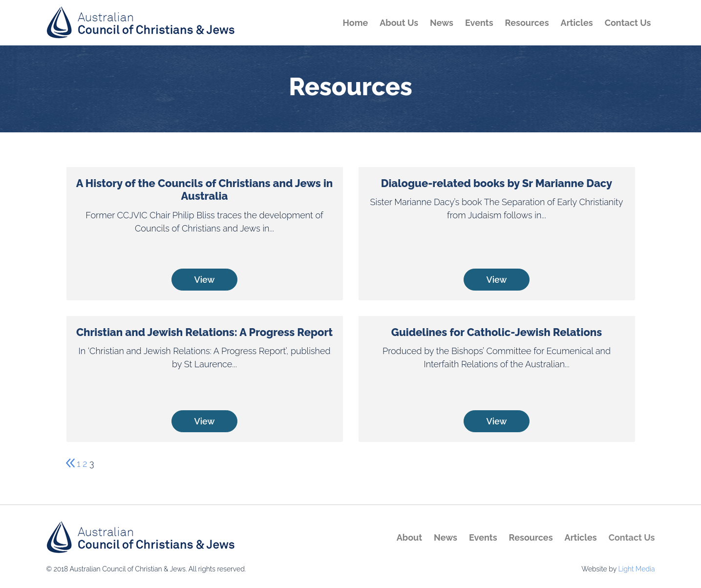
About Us (399, 23)
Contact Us (628, 23)
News (442, 23)
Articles (577, 23)
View (205, 280)
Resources (527, 23)
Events (479, 23)
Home (356, 23)
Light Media (636, 569)
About (409, 537)
